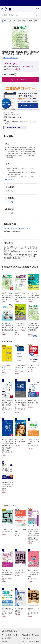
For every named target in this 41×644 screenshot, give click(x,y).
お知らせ (5, 641)
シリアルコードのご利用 (31, 641)
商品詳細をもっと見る (14, 128)
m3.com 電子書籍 (4, 21)
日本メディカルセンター (12, 21)
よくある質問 (6, 638)
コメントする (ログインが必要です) (15, 228)
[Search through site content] (18, 15)
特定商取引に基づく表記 (31, 635)
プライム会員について (9, 635)
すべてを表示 (33, 336)
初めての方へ (27, 638)
